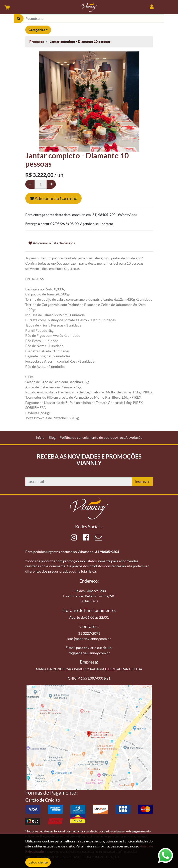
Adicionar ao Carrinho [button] (53, 198)
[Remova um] (30, 184)
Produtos (37, 42)
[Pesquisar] (19, 19)
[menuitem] (40, 438)
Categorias (37, 30)
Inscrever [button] (142, 482)
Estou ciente (38, 862)
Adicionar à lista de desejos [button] (52, 243)
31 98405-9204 (107, 552)
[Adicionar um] (51, 184)
